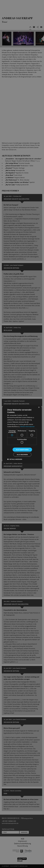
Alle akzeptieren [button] (22, 450)
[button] (15, 459)
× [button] (39, 407)
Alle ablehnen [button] (22, 455)
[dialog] (22, 434)
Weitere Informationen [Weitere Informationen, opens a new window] (27, 426)
